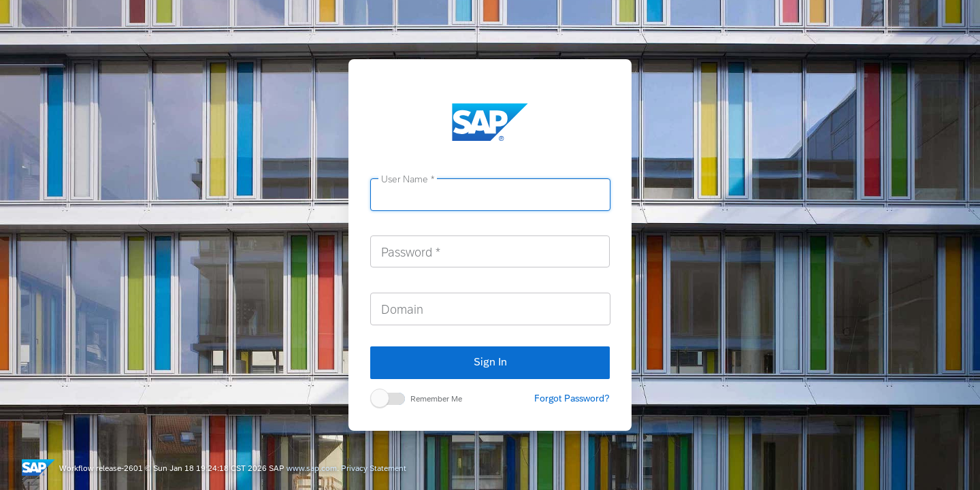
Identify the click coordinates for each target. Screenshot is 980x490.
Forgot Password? (572, 398)
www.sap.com (312, 468)
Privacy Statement (374, 468)
